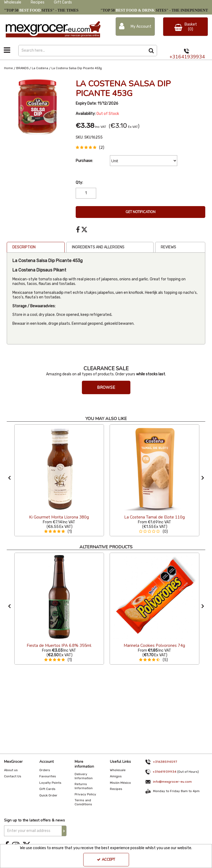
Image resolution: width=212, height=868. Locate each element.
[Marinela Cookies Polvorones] (154, 597)
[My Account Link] (135, 27)
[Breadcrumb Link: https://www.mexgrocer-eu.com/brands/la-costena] (40, 68)
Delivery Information (84, 776)
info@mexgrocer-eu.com (172, 782)
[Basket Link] (185, 27)
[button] (91, 148)
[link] (78, 230)
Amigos (116, 776)
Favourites (48, 776)
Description (24, 247)
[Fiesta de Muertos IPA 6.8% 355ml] (59, 646)
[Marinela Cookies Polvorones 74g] (154, 646)
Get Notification (140, 212)
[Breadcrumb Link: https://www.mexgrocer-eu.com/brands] (22, 68)
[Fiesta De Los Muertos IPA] (59, 597)
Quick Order (48, 795)
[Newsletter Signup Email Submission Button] (64, 831)
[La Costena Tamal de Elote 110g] (154, 469)
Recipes (38, 2)
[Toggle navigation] (7, 50)
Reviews (168, 247)
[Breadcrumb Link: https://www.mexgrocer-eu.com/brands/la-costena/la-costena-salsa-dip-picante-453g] (77, 68)
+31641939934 (187, 57)
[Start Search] (152, 51)
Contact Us (13, 776)
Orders (45, 770)
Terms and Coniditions (83, 802)
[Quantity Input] (86, 193)
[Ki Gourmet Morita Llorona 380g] (59, 469)
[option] (59, 480)
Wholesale (13, 2)
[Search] (82, 51)
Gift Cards (63, 2)
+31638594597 (165, 762)
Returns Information (84, 786)
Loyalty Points (50, 783)
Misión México (120, 783)
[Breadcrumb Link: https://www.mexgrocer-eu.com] (8, 68)
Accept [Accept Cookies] (106, 860)
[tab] (36, 247)
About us (11, 770)
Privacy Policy (85, 794)
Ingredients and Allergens (98, 247)
